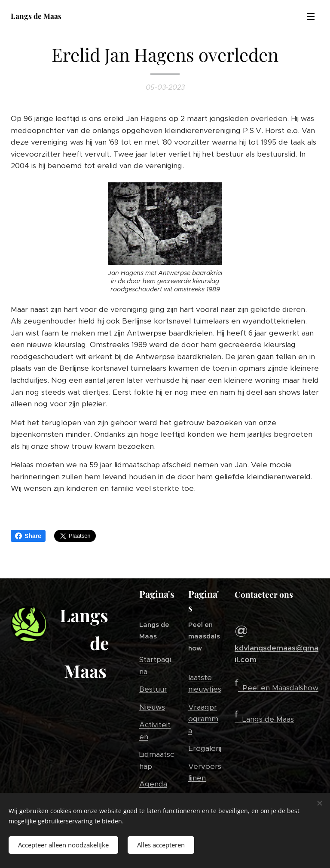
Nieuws (152, 707)
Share (28, 536)
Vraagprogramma (203, 719)
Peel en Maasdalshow (280, 688)
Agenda (153, 784)
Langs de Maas (268, 719)
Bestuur (153, 690)
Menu (311, 16)
